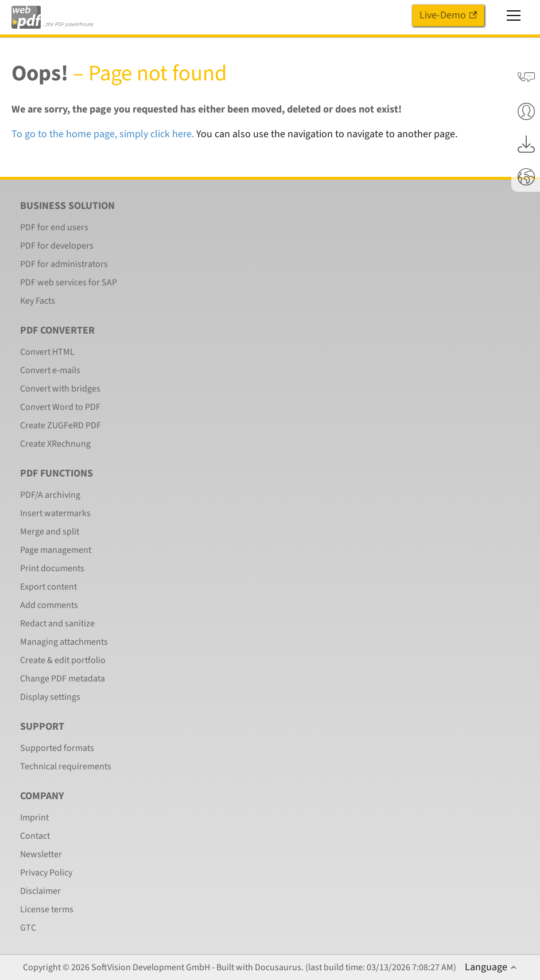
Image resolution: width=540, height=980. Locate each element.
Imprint (34, 818)
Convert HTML (47, 352)
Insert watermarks (55, 513)
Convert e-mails (50, 370)
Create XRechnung (55, 444)
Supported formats (57, 748)
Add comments (49, 605)
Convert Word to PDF (60, 407)
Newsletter (41, 854)
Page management (56, 550)
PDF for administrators (64, 264)
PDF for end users (54, 227)
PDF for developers (57, 246)
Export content (48, 587)
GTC (28, 928)
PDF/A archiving (50, 495)
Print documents (52, 568)
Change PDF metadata (63, 679)
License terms (47, 909)
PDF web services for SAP (69, 282)
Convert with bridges (60, 389)
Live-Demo (448, 15)
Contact (35, 836)
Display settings (50, 697)
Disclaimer (40, 891)
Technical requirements (66, 766)
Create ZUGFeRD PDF (61, 425)
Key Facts (38, 301)
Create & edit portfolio (63, 660)
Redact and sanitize (57, 623)
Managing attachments (64, 642)
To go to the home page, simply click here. (103, 134)
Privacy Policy (46, 873)
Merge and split (50, 532)
